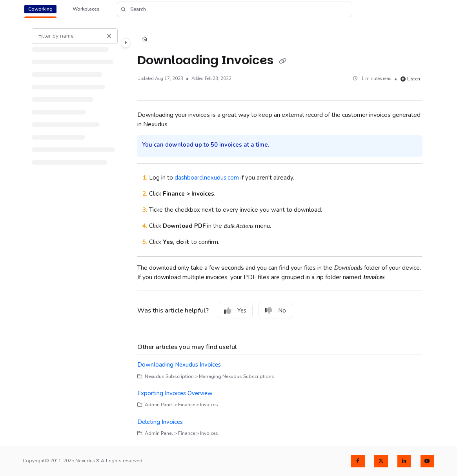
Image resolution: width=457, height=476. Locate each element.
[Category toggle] (126, 43)
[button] (235, 9)
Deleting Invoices (160, 422)
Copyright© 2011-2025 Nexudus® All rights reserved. (83, 461)
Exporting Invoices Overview (175, 393)
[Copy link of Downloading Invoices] (282, 61)
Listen (410, 79)
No (275, 311)
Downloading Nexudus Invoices (179, 365)
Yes (235, 311)
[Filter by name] (75, 36)
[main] (280, 233)
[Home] (145, 40)
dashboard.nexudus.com (207, 178)
